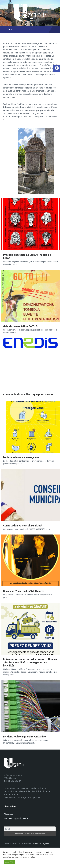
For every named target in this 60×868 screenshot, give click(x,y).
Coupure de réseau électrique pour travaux (28, 395)
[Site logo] (30, 21)
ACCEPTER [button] (9, 862)
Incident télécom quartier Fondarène (25, 737)
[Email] (30, 829)
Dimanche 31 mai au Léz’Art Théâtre (24, 591)
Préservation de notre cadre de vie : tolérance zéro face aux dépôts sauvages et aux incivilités (30, 663)
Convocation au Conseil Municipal (23, 526)
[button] (57, 68)
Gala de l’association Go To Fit (21, 326)
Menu (30, 30)
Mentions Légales (41, 843)
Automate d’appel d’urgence (16, 818)
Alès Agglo (9, 814)
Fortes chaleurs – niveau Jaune (21, 457)
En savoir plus (29, 857)
